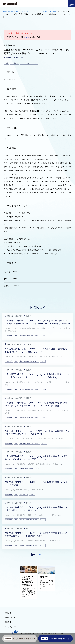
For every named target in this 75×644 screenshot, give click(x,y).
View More (37, 555)
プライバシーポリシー (13, 627)
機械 (16, 336)
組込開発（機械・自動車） (26, 469)
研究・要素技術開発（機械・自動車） (29, 336)
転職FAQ (44, 577)
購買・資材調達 (24, 494)
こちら (26, 37)
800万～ (44, 418)
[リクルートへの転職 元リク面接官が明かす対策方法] (29, 572)
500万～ (44, 336)
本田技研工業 (9, 336)
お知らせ (8, 613)
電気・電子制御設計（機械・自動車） (29, 389)
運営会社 (8, 622)
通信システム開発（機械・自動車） (29, 361)
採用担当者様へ (10, 617)
